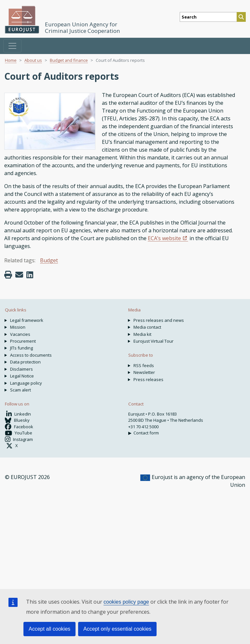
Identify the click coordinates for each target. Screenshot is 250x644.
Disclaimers (21, 369)
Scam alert (21, 390)
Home (11, 60)
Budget (49, 260)
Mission (18, 327)
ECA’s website (164, 238)
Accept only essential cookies (117, 629)
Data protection (25, 362)
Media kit (142, 334)
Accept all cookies (49, 629)
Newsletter (144, 372)
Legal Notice (22, 376)
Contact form (146, 433)
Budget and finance (69, 60)
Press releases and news (159, 320)
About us (33, 60)
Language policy (26, 383)
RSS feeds (144, 365)
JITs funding (21, 348)
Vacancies (20, 334)
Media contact (147, 327)
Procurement (23, 341)
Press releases (148, 379)
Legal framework (27, 320)
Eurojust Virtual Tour (153, 341)
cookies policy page (126, 602)
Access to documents (31, 355)
